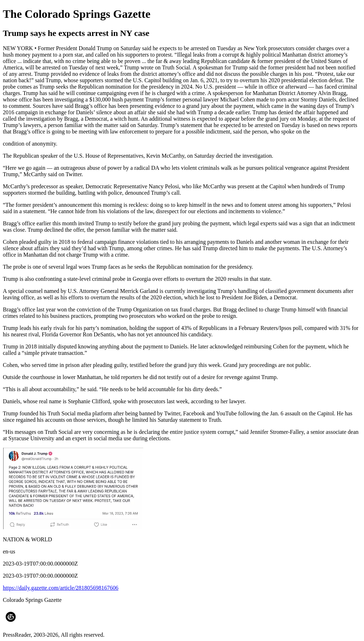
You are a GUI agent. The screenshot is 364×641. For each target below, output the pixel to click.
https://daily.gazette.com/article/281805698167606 (61, 588)
